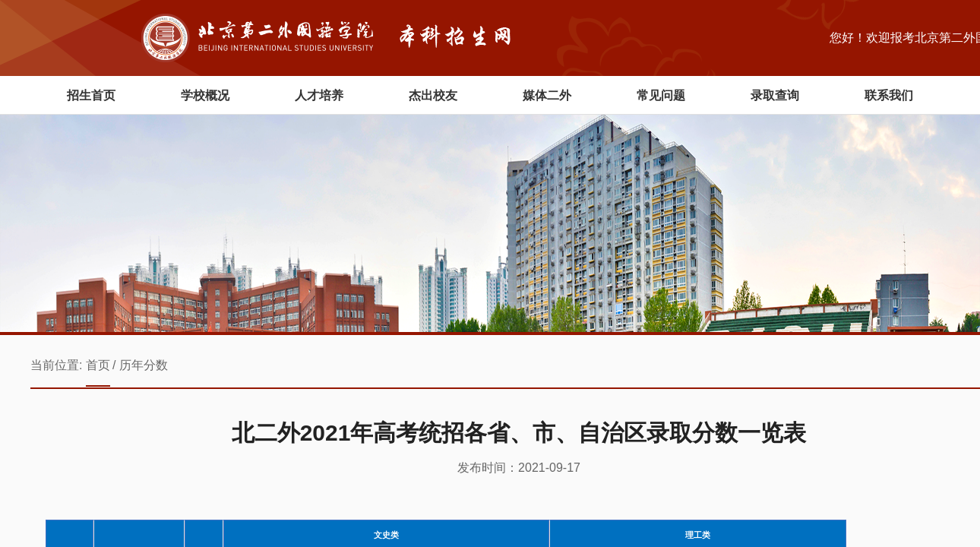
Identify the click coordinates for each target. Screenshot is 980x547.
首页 (98, 365)
